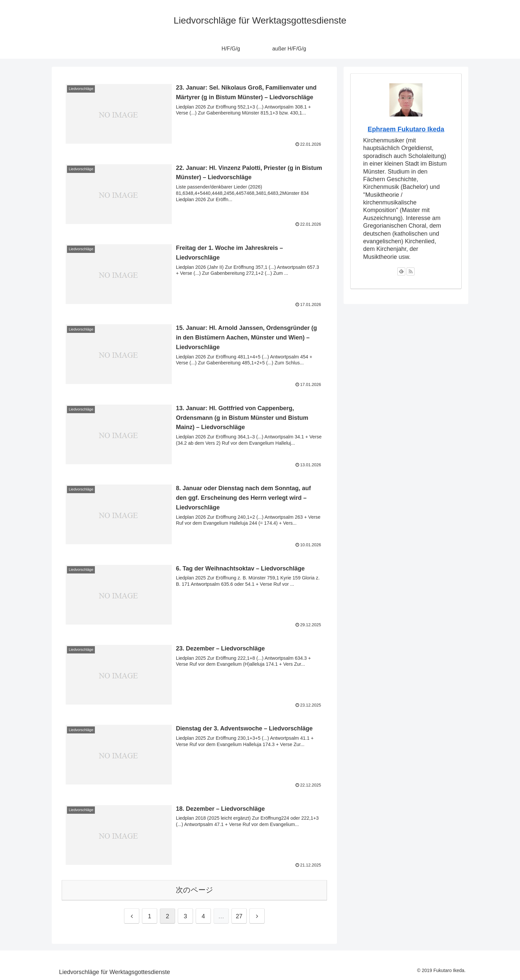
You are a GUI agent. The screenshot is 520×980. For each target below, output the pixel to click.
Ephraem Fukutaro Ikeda (406, 129)
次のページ (195, 890)
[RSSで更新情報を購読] (411, 271)
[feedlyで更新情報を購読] (401, 271)
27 (239, 916)
